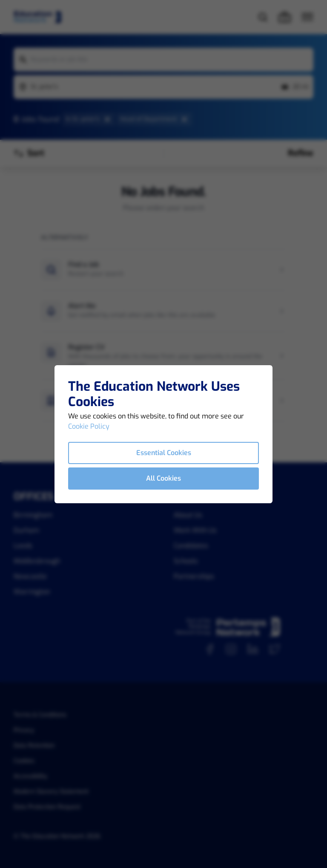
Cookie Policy (89, 426)
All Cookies (163, 478)
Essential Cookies (164, 453)
